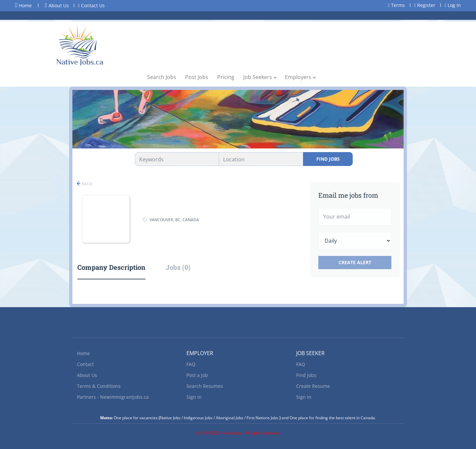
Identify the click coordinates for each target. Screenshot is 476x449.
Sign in (194, 397)
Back (86, 184)
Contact (85, 364)
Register (425, 5)
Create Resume (313, 386)
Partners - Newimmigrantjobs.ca (113, 397)
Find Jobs (328, 159)
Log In (453, 5)
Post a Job (197, 375)
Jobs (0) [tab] (178, 267)
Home (23, 5)
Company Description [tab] (111, 267)
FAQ (191, 364)
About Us (57, 5)
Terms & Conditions (99, 386)
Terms (397, 5)
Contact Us (91, 5)
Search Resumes (205, 386)
